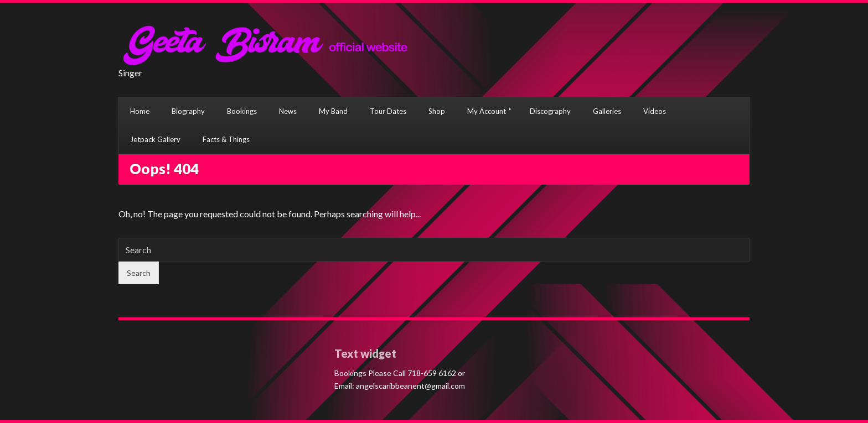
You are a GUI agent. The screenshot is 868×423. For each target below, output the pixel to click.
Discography (550, 111)
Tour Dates (388, 111)
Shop (437, 111)
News (288, 111)
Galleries (607, 111)
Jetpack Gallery (155, 139)
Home (140, 111)
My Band (333, 111)
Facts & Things (226, 139)
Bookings (242, 111)
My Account (487, 111)
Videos (655, 111)
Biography (188, 111)
